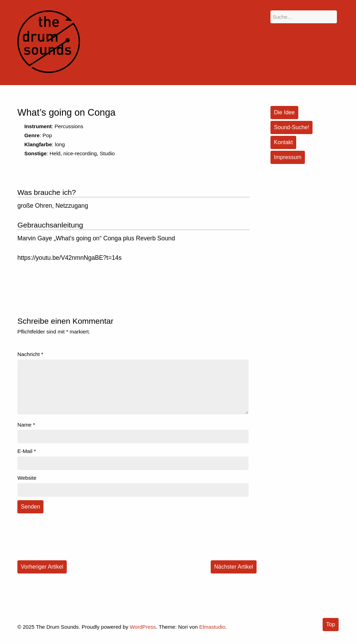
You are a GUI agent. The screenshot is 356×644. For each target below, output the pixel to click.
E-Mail (27, 451)
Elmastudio (212, 627)
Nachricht (30, 354)
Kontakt (283, 142)
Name (26, 425)
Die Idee (284, 112)
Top (331, 624)
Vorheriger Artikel (42, 567)
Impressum (288, 157)
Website (27, 478)
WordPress (143, 627)
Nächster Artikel (234, 567)
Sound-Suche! (292, 127)
